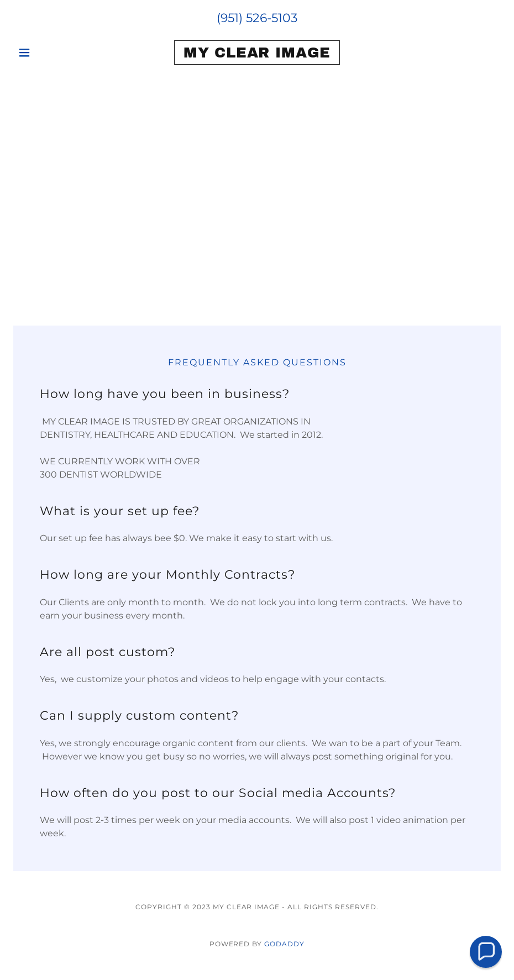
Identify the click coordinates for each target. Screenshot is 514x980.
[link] (257, 54)
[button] (50, 53)
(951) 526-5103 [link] (257, 18)
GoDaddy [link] (284, 944)
